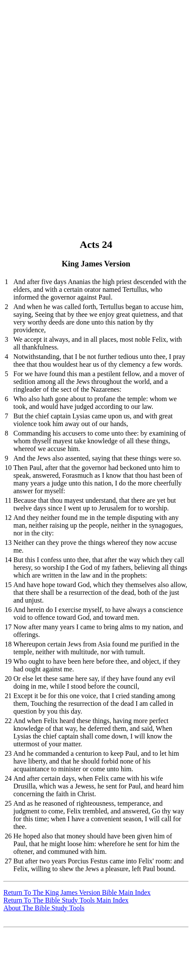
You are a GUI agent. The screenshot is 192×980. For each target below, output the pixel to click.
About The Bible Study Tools (44, 908)
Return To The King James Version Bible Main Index (77, 892)
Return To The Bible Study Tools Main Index (66, 900)
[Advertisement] (96, 99)
